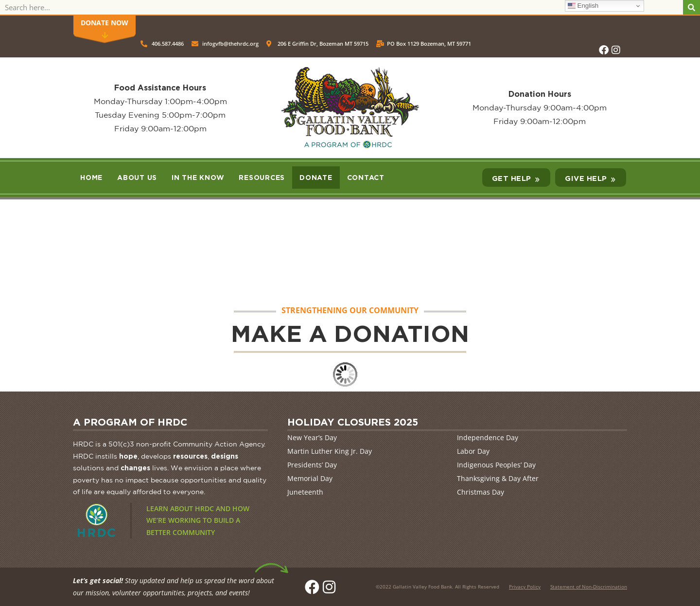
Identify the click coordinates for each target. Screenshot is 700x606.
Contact (366, 177)
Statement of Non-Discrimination (589, 587)
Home (91, 177)
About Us (137, 177)
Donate (316, 177)
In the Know (198, 177)
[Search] (691, 7)
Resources (262, 177)
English (583, 6)
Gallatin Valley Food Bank (422, 587)
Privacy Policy (525, 587)
